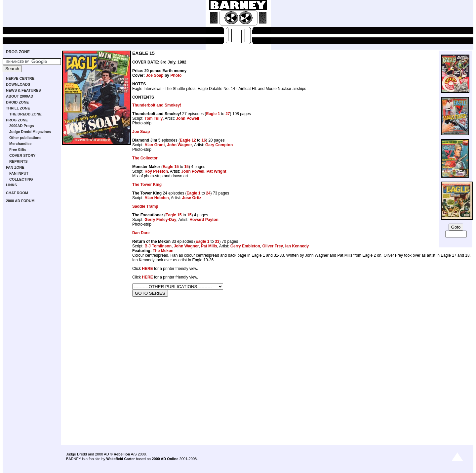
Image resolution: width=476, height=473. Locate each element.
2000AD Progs (22, 126)
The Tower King (147, 185)
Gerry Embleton (245, 246)
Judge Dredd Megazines (30, 132)
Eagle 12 (188, 140)
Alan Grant (155, 145)
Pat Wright (217, 171)
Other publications (25, 138)
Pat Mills (209, 246)
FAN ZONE (15, 167)
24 (208, 193)
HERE (147, 269)
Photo (176, 75)
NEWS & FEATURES (23, 90)
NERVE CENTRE (20, 78)
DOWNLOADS (18, 84)
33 (217, 241)
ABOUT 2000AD (20, 96)
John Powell (187, 118)
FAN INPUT (19, 173)
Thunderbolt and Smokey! (157, 105)
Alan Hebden (157, 198)
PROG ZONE (18, 52)
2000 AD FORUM (20, 201)
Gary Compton (219, 145)
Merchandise (20, 144)
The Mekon (163, 251)
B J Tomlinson (158, 246)
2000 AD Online (165, 459)
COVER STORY (22, 155)
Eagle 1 (213, 114)
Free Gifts (18, 150)
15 (186, 167)
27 (228, 114)
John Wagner (179, 145)
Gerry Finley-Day (160, 220)
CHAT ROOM (17, 193)
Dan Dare (141, 233)
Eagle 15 (171, 167)
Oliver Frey (273, 246)
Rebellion (122, 454)
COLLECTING (21, 179)
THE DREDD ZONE (25, 114)
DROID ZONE (17, 102)
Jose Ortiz (192, 198)
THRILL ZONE (18, 108)
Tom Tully (154, 118)
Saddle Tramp (145, 206)
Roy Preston (156, 171)
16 (203, 140)
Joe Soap (155, 75)
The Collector (145, 158)
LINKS (11, 185)
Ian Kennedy (297, 246)
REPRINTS (19, 161)
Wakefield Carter (120, 459)
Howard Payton (204, 220)
